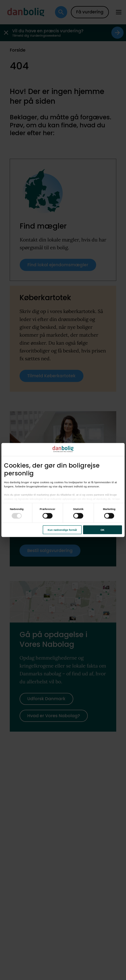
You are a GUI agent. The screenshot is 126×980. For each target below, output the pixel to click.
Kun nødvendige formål (62, 530)
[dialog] (63, 490)
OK (103, 530)
